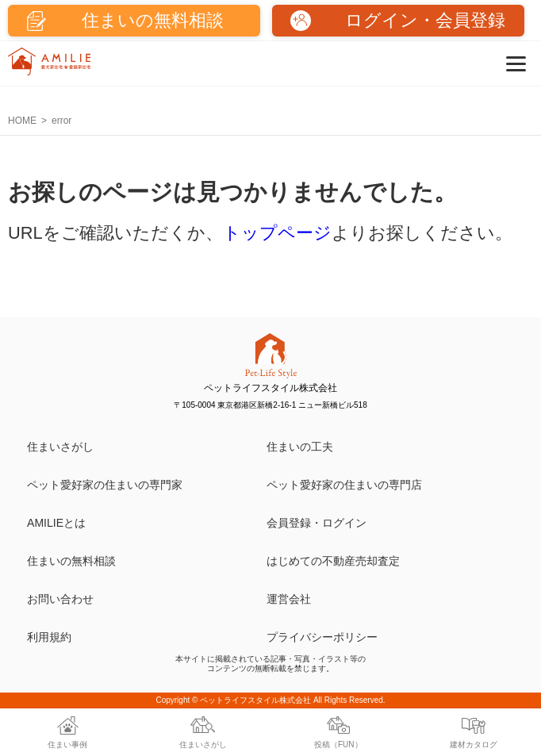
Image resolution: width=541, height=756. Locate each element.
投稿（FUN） (338, 744)
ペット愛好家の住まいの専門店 (344, 485)
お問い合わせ (60, 599)
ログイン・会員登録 (425, 20)
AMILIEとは (56, 523)
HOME (22, 121)
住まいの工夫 (300, 447)
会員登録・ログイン (317, 523)
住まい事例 (67, 744)
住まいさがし (60, 447)
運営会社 (289, 599)
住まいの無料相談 (71, 561)
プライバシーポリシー (322, 637)
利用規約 (49, 637)
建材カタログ (474, 744)
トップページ (277, 233)
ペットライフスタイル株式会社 (255, 700)
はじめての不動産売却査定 (333, 561)
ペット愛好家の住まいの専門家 (105, 485)
